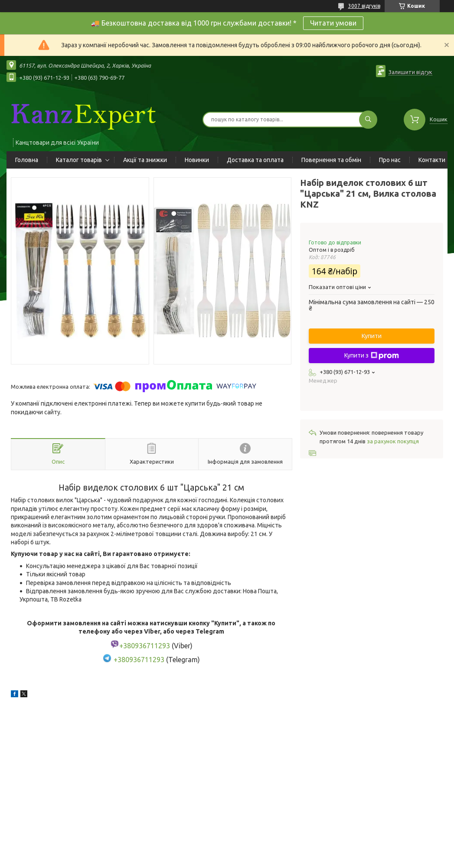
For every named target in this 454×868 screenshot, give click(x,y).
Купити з (372, 356)
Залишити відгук (410, 72)
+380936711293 (139, 660)
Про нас (390, 160)
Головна (27, 160)
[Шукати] (368, 120)
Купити (372, 336)
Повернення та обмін (331, 160)
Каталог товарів (79, 160)
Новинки (197, 160)
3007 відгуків (364, 6)
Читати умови (333, 23)
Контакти (432, 160)
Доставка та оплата (255, 160)
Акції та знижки (145, 160)
